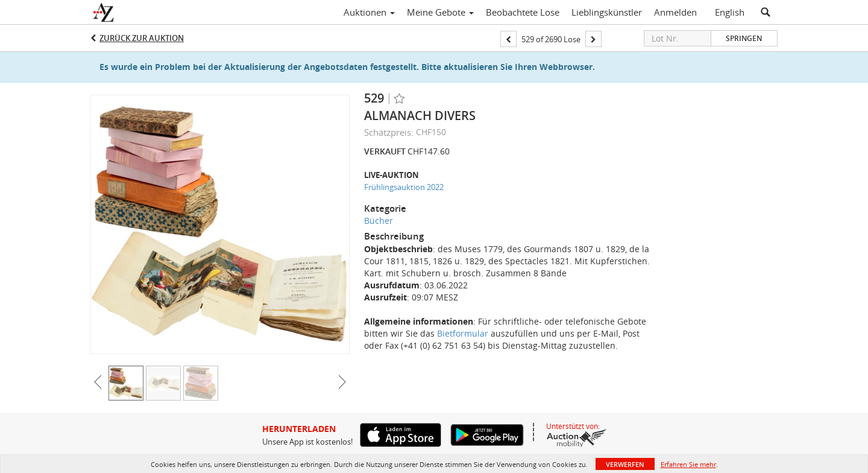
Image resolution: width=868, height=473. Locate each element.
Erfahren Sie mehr (688, 464)
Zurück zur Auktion (142, 38)
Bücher (379, 221)
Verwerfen (625, 464)
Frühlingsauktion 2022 (404, 187)
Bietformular (463, 333)
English (730, 12)
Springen (744, 38)
